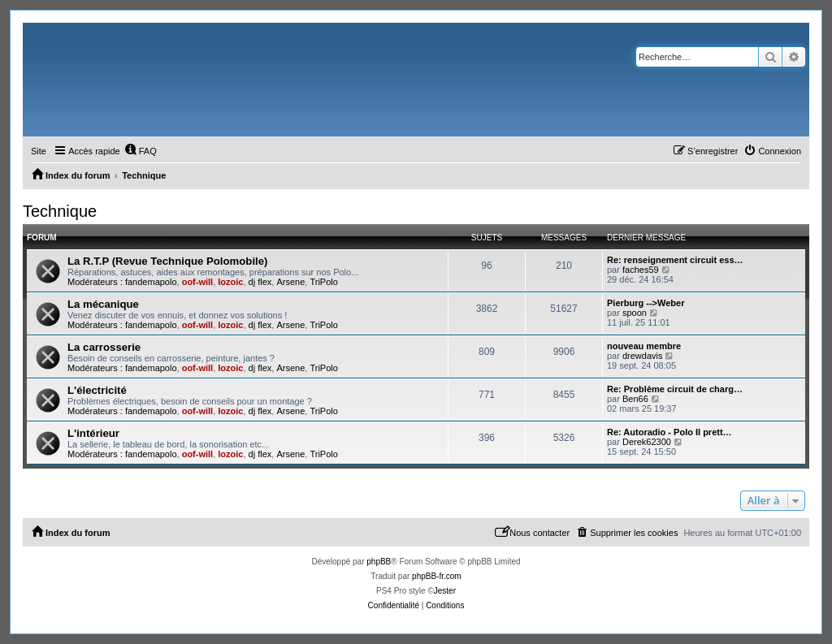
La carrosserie (104, 347)
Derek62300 (647, 442)
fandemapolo (151, 282)
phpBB (379, 562)
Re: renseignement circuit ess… (675, 260)
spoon (635, 313)
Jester (445, 591)
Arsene (290, 282)
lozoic (230, 282)
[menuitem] (141, 151)
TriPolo (323, 282)
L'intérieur (93, 433)
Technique (60, 211)
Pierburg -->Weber (646, 303)
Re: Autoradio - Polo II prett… (669, 432)
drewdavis (643, 356)
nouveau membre (644, 346)
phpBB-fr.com (437, 576)
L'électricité (97, 390)
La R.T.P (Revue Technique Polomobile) (167, 261)
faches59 (641, 270)
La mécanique (103, 304)
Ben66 (635, 399)
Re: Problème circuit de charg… (675, 389)
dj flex (260, 282)
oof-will (198, 282)
